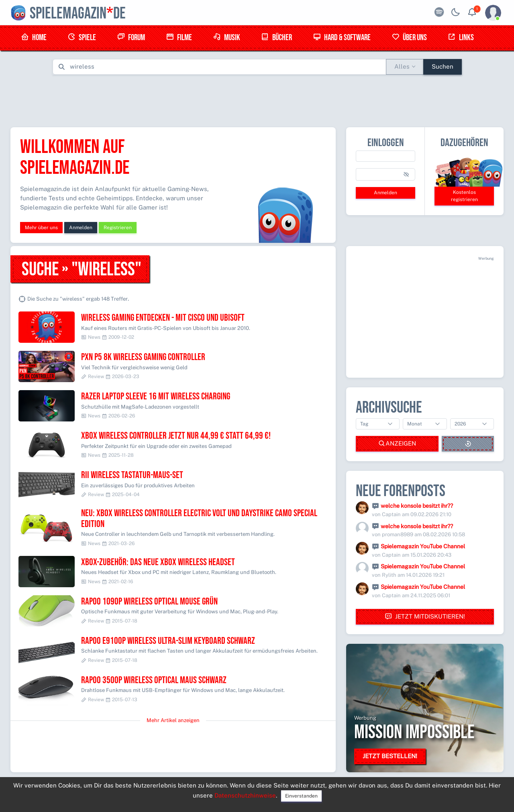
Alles (402, 66)
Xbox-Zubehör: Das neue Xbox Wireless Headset (158, 562)
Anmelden (81, 228)
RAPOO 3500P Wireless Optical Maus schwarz (154, 680)
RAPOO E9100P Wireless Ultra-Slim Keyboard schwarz (168, 641)
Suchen (443, 66)
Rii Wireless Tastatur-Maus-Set (132, 475)
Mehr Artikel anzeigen (173, 720)
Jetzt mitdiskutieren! (425, 617)
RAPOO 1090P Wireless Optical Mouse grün (149, 601)
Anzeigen (397, 444)
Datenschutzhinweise (245, 795)
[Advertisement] (257, 99)
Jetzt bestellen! (390, 756)
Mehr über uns (41, 228)
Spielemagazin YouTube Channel (423, 546)
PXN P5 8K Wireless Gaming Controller (143, 357)
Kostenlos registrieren (464, 196)
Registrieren (118, 228)
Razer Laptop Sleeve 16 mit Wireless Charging (156, 396)
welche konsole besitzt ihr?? (417, 506)
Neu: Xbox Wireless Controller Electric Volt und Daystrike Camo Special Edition (199, 518)
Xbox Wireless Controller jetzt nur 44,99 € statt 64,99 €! (176, 436)
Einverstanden (301, 796)
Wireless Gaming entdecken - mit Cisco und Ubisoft (163, 318)
